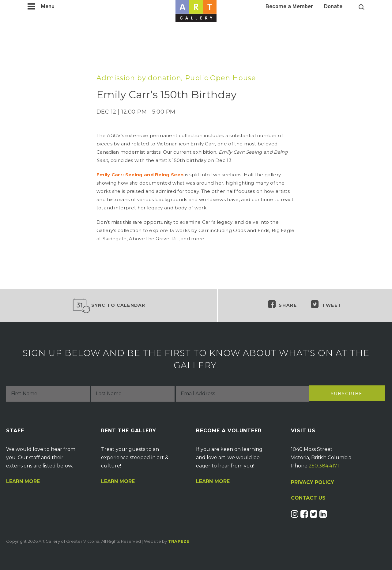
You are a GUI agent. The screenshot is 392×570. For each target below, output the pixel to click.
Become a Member (289, 7)
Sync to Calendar (109, 306)
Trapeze (179, 541)
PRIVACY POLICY (313, 482)
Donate (333, 7)
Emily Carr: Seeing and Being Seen (140, 175)
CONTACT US (308, 498)
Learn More (23, 482)
